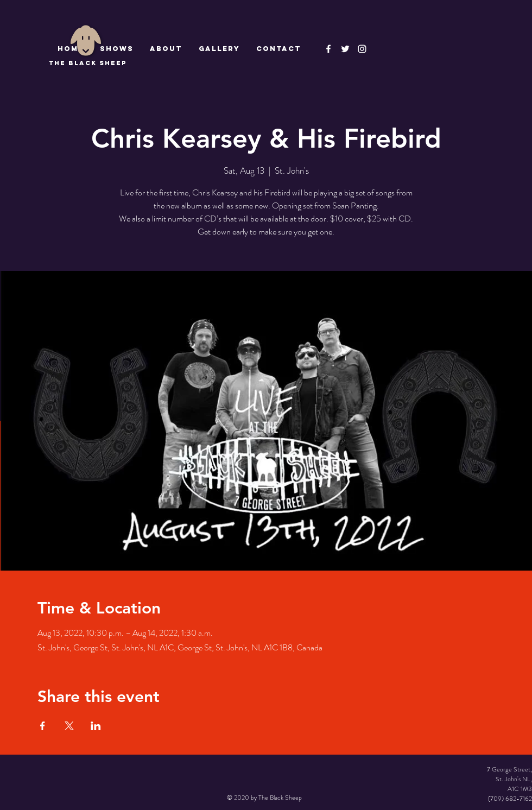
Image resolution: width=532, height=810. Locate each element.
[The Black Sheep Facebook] (328, 49)
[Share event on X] (69, 726)
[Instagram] (362, 49)
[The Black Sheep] (345, 49)
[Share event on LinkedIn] (96, 726)
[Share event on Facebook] (43, 726)
